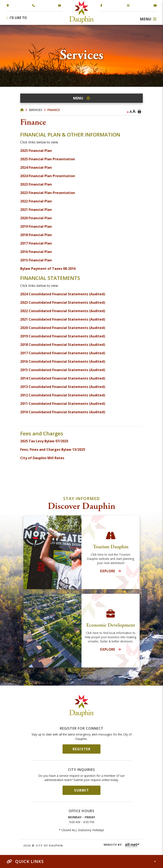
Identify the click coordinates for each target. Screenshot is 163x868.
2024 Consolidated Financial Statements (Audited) (63, 294)
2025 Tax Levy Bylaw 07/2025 (45, 441)
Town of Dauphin (82, 12)
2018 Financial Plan (36, 235)
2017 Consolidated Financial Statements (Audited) (63, 353)
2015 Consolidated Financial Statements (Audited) (63, 370)
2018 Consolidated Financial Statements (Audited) (63, 345)
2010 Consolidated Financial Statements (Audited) (63, 412)
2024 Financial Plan (36, 167)
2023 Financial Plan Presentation (48, 193)
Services (35, 110)
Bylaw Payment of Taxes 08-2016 (48, 269)
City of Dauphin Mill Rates (42, 458)
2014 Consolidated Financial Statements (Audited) (63, 378)
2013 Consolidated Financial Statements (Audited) (63, 387)
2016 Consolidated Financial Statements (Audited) (63, 361)
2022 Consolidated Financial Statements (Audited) (63, 311)
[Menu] (148, 19)
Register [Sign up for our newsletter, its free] (82, 749)
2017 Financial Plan (36, 243)
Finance (54, 110)
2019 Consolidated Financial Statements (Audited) (63, 336)
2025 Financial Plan (36, 151)
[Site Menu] (81, 98)
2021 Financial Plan (36, 210)
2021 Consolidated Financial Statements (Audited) (63, 319)
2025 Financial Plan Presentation (48, 159)
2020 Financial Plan (36, 218)
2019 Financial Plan (36, 226)
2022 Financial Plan (36, 201)
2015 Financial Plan (36, 260)
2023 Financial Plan (36, 184)
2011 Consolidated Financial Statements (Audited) (63, 404)
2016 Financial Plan (36, 252)
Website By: (113, 845)
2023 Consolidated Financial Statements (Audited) (63, 302)
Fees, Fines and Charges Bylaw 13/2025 (53, 449)
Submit (82, 790)
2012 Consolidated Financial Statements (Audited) (63, 395)
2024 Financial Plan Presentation (48, 176)
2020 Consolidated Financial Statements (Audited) (63, 328)
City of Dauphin (82, 706)
